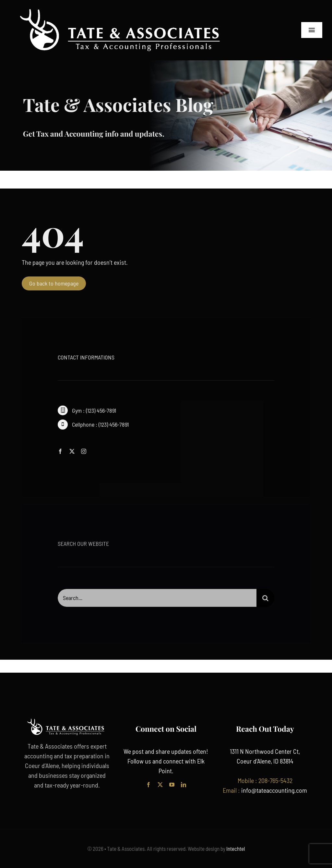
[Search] (265, 600)
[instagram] (84, 453)
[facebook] (60, 453)
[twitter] (72, 453)
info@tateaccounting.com (274, 790)
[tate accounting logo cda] (123, 10)
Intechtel (235, 849)
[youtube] (172, 785)
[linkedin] (184, 785)
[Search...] (157, 600)
